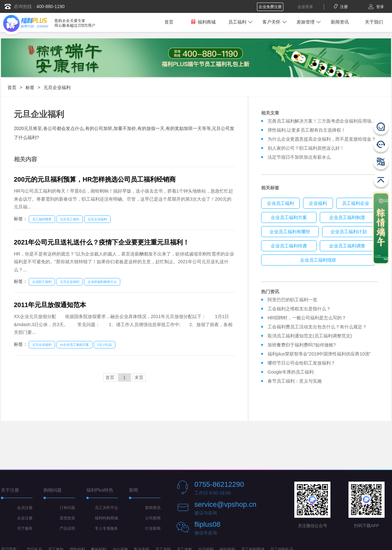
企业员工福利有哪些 (290, 232)
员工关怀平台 (106, 508)
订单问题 (67, 508)
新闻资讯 (340, 22)
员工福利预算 (42, 219)
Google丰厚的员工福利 (291, 372)
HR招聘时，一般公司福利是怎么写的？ (308, 318)
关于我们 (374, 22)
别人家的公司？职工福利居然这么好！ (306, 148)
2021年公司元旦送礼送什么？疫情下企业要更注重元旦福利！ (102, 242)
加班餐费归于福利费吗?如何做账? (302, 345)
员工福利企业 (356, 203)
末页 (139, 377)
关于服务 (25, 528)
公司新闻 (153, 518)
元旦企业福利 (57, 87)
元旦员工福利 (70, 219)
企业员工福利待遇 (289, 246)
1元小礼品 (105, 345)
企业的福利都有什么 (102, 282)
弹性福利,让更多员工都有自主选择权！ (307, 130)
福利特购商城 (106, 518)
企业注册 (25, 518)
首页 (169, 22)
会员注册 (25, 508)
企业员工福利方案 (289, 217)
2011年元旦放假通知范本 (50, 305)
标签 (30, 87)
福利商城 (203, 22)
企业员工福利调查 (347, 246)
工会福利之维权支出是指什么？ (299, 309)
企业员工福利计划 (348, 232)
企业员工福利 (280, 203)
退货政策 (67, 518)
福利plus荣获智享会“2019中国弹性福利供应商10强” (319, 354)
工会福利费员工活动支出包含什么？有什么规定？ (317, 327)
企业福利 (318, 203)
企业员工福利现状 (318, 260)
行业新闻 (153, 528)
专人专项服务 (106, 528)
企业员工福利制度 (347, 217)
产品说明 (67, 528)
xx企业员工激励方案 (74, 345)
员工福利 (237, 22)
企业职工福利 (42, 282)
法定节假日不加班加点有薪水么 (299, 157)
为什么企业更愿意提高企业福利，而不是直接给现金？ (322, 139)
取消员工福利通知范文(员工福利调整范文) (310, 336)
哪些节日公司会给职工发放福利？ (301, 363)
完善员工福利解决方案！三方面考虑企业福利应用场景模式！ (328, 121)
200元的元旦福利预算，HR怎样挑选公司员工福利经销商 (95, 179)
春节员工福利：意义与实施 (295, 381)
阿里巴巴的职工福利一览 (292, 300)
